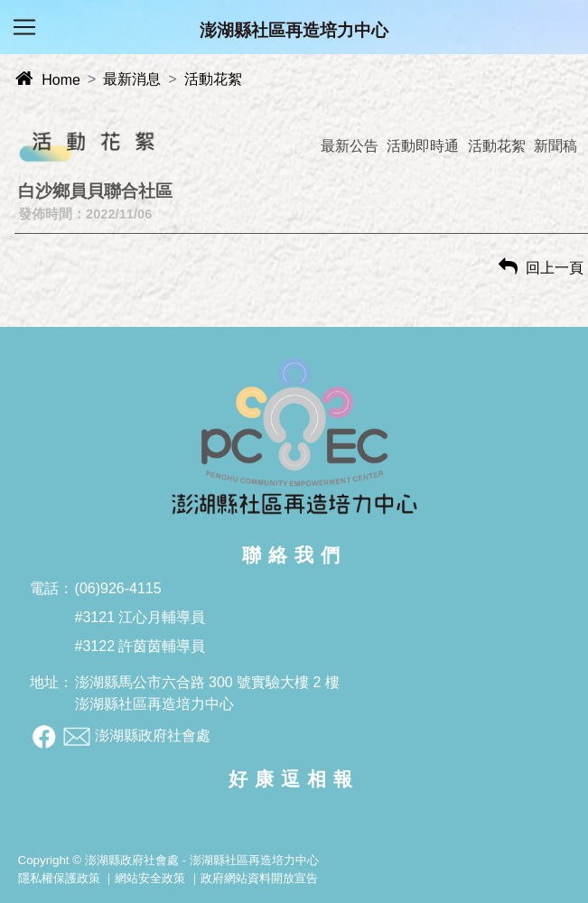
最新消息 (132, 79)
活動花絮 (213, 79)
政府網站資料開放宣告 (259, 878)
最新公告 (350, 146)
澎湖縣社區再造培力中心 (294, 30)
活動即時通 (423, 146)
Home (47, 80)
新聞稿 (555, 146)
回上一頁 (541, 268)
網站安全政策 (150, 878)
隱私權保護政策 (59, 878)
